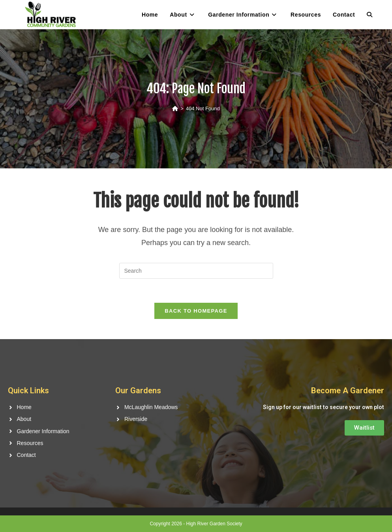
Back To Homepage (196, 311)
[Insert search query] (196, 271)
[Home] (175, 108)
